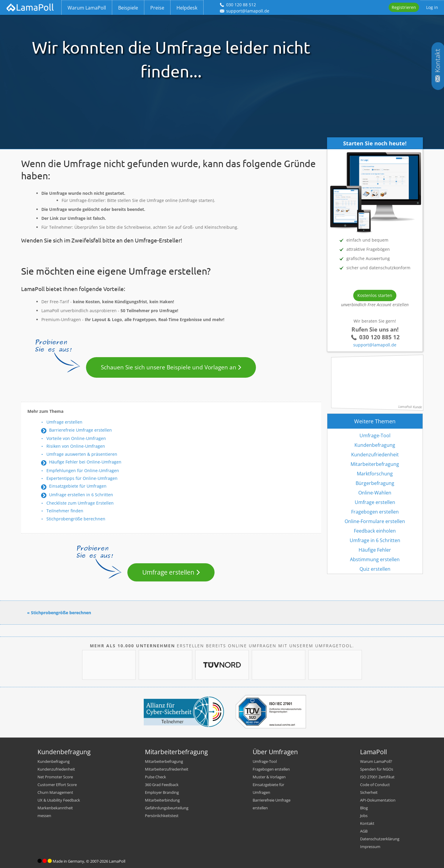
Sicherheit (369, 792)
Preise (157, 8)
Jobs (364, 816)
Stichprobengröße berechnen (76, 519)
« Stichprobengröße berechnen (59, 613)
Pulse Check (155, 777)
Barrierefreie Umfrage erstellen (80, 430)
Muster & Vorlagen (269, 777)
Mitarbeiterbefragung (375, 464)
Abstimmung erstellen (375, 559)
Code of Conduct (375, 785)
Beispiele (128, 8)
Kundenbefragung (375, 445)
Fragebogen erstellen (375, 512)
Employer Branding (162, 792)
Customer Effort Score (57, 785)
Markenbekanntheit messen (55, 812)
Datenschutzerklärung (380, 839)
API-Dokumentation (378, 800)
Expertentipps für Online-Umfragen (82, 478)
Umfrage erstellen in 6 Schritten (81, 495)
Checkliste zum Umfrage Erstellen (80, 503)
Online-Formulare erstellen (375, 521)
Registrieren (404, 7)
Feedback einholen (375, 531)
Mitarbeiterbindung (162, 800)
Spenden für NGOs (377, 769)
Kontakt (367, 823)
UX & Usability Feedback (59, 800)
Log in (432, 7)
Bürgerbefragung (375, 483)
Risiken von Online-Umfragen (76, 446)
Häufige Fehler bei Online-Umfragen (85, 462)
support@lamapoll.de (375, 345)
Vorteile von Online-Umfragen (76, 438)
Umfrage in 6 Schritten (375, 540)
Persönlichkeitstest (162, 816)
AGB (364, 831)
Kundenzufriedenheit (375, 455)
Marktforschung (375, 474)
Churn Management (55, 792)
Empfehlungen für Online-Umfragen (83, 470)
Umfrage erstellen (64, 422)
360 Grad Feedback (162, 785)
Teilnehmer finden (65, 511)
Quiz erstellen (375, 569)
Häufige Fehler (375, 550)
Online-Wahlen (375, 493)
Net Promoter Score (55, 777)
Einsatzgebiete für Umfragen (78, 486)
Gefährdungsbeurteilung (167, 808)
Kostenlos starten (375, 295)
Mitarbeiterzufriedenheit (167, 769)
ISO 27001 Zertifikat (377, 777)
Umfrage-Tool (375, 435)
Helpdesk (187, 8)
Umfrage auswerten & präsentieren (82, 454)
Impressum (370, 847)
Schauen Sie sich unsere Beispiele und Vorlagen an (169, 367)
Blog (364, 808)
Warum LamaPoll (87, 8)
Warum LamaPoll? (376, 761)
